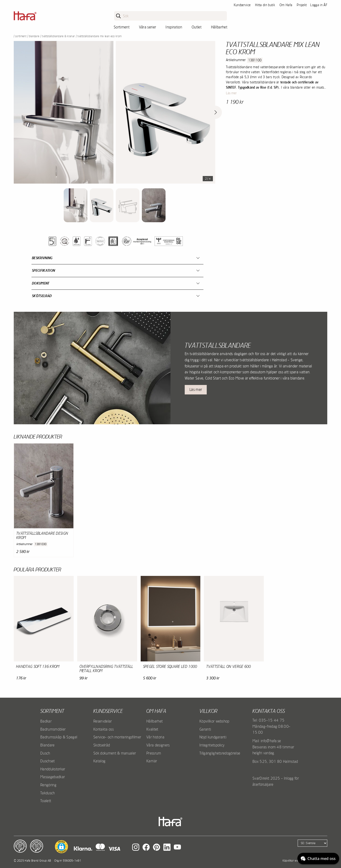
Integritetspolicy (212, 745)
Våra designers (158, 745)
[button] (61, 847)
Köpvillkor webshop (214, 721)
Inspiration (174, 27)
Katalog (99, 761)
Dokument (41, 283)
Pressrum (154, 753)
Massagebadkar (53, 777)
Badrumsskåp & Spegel (59, 737)
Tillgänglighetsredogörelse (220, 753)
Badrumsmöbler (53, 729)
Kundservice (242, 5)
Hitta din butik (265, 5)
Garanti (205, 729)
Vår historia (155, 737)
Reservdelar (103, 721)
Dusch (45, 753)
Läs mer (231, 93)
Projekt (302, 5)
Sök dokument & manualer (115, 753)
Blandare (34, 36)
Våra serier (148, 27)
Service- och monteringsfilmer (117, 737)
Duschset (48, 761)
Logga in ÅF (319, 5)
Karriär (152, 761)
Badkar (46, 721)
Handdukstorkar (53, 769)
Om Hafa (286, 5)
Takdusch (48, 793)
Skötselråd (42, 296)
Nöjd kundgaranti (213, 737)
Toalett (46, 801)
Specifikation (43, 270)
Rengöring (48, 785)
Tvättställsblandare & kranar (58, 36)
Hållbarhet (219, 27)
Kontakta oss (103, 729)
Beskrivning (42, 258)
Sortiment (122, 27)
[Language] (312, 843)
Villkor (208, 711)
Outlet (197, 27)
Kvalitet (152, 729)
